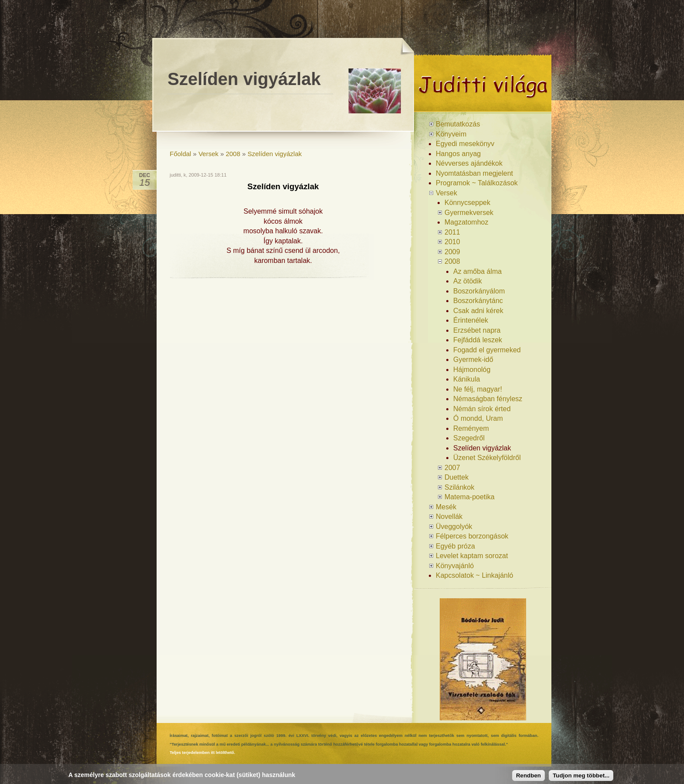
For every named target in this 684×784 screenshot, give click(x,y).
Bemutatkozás (458, 124)
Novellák (449, 516)
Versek (209, 154)
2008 (233, 154)
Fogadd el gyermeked (487, 350)
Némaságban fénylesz (488, 399)
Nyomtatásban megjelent (474, 173)
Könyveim (451, 134)
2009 (452, 252)
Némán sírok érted (482, 409)
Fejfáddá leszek (478, 340)
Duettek (457, 477)
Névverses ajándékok (469, 163)
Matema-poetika (470, 497)
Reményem (471, 428)
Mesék (446, 507)
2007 (452, 468)
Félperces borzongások (472, 536)
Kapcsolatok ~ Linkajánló (474, 575)
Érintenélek (471, 320)
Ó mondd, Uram (478, 418)
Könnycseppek (467, 203)
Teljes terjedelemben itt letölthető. (202, 753)
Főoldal (180, 154)
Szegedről (469, 438)
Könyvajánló (455, 566)
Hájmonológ (472, 370)
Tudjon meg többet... (581, 775)
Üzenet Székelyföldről (487, 458)
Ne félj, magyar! (478, 389)
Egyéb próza (455, 546)
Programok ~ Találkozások (477, 183)
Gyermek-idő (473, 360)
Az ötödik (468, 281)
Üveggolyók (454, 527)
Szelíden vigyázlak (275, 154)
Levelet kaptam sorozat (472, 556)
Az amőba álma (477, 271)
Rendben (528, 775)
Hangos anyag (458, 154)
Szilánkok (459, 487)
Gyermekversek (469, 213)
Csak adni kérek (478, 311)
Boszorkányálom (479, 291)
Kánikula (467, 379)
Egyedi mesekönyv (465, 144)
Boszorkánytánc (478, 301)
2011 (452, 232)
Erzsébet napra (477, 330)
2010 (452, 242)
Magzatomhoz (467, 222)
